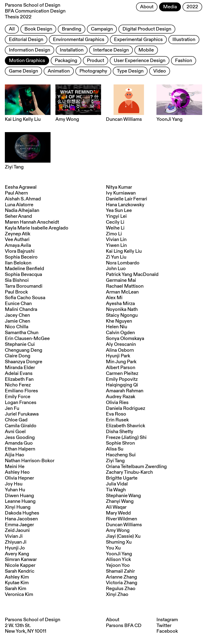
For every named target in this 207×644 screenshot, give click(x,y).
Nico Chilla (17, 327)
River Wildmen (121, 519)
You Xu (113, 548)
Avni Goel (15, 432)
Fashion (184, 61)
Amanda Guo (19, 443)
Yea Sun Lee (119, 210)
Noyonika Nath (122, 309)
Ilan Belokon (18, 263)
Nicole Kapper (20, 565)
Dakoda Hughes (22, 513)
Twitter (164, 626)
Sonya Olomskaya (125, 339)
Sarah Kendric (20, 571)
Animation (59, 71)
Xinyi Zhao (117, 595)
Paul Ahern (16, 193)
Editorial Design (26, 40)
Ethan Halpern (20, 449)
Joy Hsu (14, 484)
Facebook (167, 631)
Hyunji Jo (15, 548)
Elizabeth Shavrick (126, 426)
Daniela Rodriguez (126, 408)
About (147, 7)
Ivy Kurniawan (121, 193)
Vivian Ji (14, 536)
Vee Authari (17, 240)
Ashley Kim (17, 577)
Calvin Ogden (120, 333)
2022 (192, 7)
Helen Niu (117, 327)
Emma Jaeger (19, 525)
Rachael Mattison (125, 286)
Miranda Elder (20, 368)
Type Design (130, 71)
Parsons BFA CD (124, 626)
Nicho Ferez (18, 385)
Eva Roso (116, 414)
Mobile (146, 50)
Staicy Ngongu (122, 315)
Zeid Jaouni (17, 530)
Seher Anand (18, 216)
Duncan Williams (124, 525)
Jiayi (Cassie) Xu (123, 536)
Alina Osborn (120, 350)
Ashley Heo (17, 472)
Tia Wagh (116, 490)
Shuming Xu (119, 542)
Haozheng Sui (121, 455)
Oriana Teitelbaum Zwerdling (136, 467)
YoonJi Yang (119, 554)
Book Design (38, 29)
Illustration (184, 40)
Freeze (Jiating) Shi (126, 438)
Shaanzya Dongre (24, 362)
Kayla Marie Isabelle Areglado (37, 228)
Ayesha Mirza (120, 304)
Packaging (66, 61)
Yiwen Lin (116, 245)
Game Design (23, 71)
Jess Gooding (20, 438)
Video (160, 71)
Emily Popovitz (122, 379)
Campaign (102, 29)
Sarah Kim (16, 589)
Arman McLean (122, 292)
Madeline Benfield (24, 269)
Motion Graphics (27, 61)
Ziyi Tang (115, 461)
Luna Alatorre (19, 205)
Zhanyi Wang (120, 501)
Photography (93, 71)
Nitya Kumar (119, 187)
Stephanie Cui (20, 344)
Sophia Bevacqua (23, 275)
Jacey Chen (17, 315)
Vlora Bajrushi (20, 251)
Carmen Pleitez (122, 374)
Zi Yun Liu (116, 257)
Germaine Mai (121, 280)
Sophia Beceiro (21, 257)
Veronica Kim (19, 595)
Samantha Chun (22, 333)
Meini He (15, 467)
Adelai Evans (19, 374)
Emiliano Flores (21, 391)
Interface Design (111, 50)
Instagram (167, 620)
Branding (72, 29)
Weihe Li (115, 228)
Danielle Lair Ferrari (127, 199)
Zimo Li (114, 234)
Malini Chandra (21, 309)
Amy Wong (118, 530)
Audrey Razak (121, 397)
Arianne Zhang (121, 577)
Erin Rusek (117, 420)
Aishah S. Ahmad (23, 199)
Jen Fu (12, 408)
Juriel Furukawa (22, 414)
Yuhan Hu (15, 490)
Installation (72, 50)
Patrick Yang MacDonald (132, 275)
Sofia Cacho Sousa (25, 298)
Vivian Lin (116, 240)
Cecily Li (115, 222)
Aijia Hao (15, 455)
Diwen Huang (19, 496)
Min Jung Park (121, 362)
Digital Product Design (147, 29)
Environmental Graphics (79, 40)
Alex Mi (114, 298)
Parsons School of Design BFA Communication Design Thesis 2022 (35, 11)
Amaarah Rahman (125, 391)
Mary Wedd (118, 513)
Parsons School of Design (33, 620)
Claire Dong (18, 356)
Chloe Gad (16, 420)
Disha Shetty (120, 432)
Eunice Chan (18, 304)
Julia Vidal (117, 484)
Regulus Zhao (121, 589)
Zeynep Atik (18, 234)
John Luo (116, 269)
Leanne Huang (20, 501)
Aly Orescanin (121, 344)
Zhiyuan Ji (16, 542)
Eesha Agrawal (21, 187)
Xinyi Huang (18, 507)
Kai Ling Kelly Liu (124, 251)
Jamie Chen (17, 321)
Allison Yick (118, 560)
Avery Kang (17, 554)
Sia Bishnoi (17, 280)
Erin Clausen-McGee (27, 339)
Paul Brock (16, 292)
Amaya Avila (18, 245)
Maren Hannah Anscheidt (32, 222)
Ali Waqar (116, 507)
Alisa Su (115, 449)
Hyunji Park (118, 356)
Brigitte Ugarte (122, 478)
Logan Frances (21, 403)
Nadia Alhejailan (22, 210)
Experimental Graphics (138, 40)
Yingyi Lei (116, 216)
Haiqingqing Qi (122, 385)
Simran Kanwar (21, 560)
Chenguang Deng (24, 350)
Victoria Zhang (122, 583)
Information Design (30, 50)
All (12, 29)
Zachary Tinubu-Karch (129, 472)
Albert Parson (121, 368)
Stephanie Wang (123, 496)
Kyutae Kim (17, 583)
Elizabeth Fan (19, 379)
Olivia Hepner (19, 478)
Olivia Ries (117, 403)
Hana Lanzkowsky (125, 205)
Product (96, 61)
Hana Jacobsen (21, 519)
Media (170, 7)
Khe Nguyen (119, 321)
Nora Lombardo (123, 263)
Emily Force (18, 397)
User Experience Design (140, 61)
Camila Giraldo (21, 426)
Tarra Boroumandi (24, 286)
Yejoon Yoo (118, 565)
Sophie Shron (120, 443)
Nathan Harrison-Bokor (30, 461)
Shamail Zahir (120, 571)
